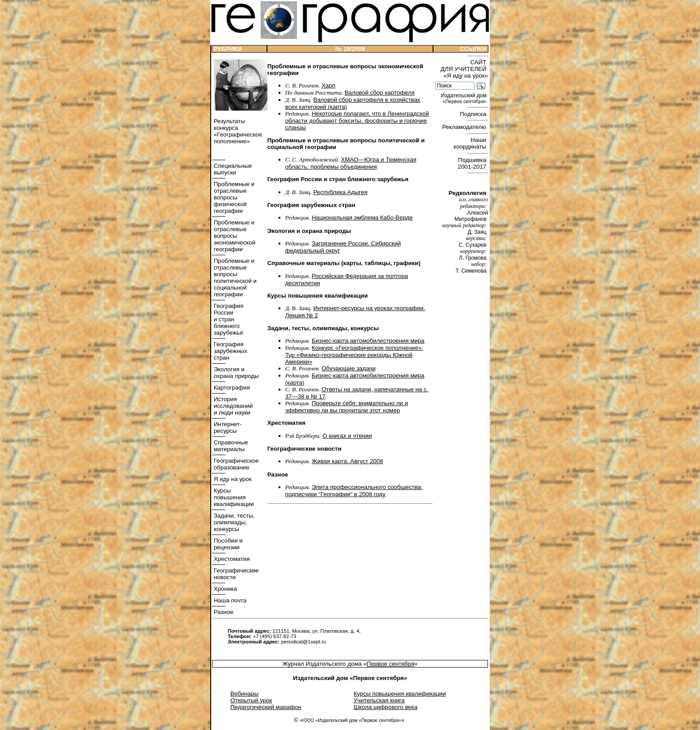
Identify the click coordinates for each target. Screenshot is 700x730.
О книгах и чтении (347, 436)
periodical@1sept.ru (303, 642)
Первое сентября (390, 664)
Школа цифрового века (385, 707)
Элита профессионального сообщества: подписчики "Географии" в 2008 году (354, 491)
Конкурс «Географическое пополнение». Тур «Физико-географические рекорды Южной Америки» (354, 355)
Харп (328, 85)
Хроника (225, 589)
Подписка (474, 114)
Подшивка (473, 163)
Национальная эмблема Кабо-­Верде (362, 218)
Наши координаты (471, 143)
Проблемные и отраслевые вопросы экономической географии (234, 236)
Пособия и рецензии (227, 544)
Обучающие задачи (348, 368)
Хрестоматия (231, 559)
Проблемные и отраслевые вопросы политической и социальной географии (234, 278)
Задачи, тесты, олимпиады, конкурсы (233, 522)
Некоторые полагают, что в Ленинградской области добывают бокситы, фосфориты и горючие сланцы (357, 120)
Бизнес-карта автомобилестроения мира (368, 341)
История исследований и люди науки (232, 406)
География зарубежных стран (230, 351)
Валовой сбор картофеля (380, 93)
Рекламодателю (465, 127)
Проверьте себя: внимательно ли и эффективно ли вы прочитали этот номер (347, 407)
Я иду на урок (232, 479)
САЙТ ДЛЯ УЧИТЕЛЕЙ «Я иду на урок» (464, 69)
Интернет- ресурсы (227, 427)
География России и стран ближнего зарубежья (228, 319)
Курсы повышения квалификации (233, 497)
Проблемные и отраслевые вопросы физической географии (233, 197)
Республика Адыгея (340, 192)
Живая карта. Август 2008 (347, 461)
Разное (223, 612)
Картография (231, 388)
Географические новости (235, 574)
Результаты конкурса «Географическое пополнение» (237, 131)
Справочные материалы (230, 446)
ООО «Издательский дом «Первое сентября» (352, 720)
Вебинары (244, 694)
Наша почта (229, 600)
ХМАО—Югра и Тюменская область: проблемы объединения (351, 163)
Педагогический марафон (266, 707)
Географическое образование (235, 464)
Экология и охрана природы (235, 373)
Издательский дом (465, 98)
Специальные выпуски (232, 169)
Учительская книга (379, 700)
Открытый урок (251, 700)
